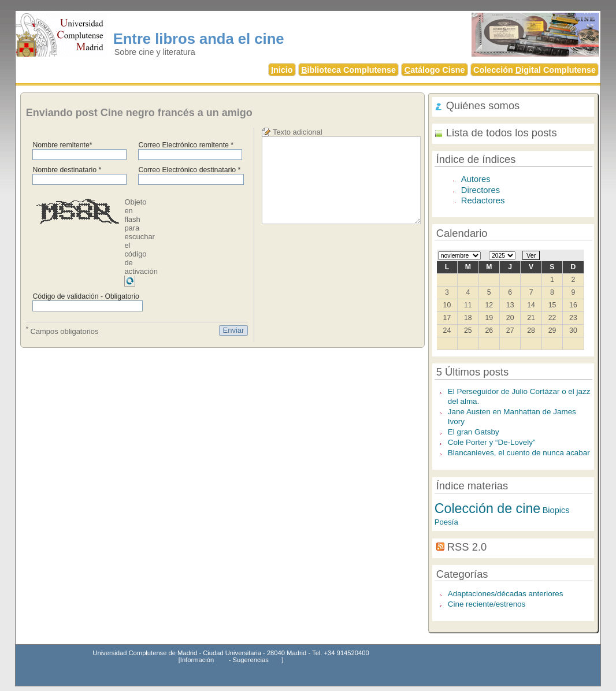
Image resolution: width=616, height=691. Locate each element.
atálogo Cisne (435, 70)
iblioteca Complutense (348, 70)
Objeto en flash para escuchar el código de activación (141, 237)
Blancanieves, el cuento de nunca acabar (519, 453)
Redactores (483, 200)
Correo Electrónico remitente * (186, 145)
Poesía (446, 522)
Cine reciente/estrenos (487, 604)
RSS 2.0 (467, 547)
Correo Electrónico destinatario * (189, 170)
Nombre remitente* (62, 145)
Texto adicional (298, 132)
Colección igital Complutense (535, 70)
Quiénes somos (483, 105)
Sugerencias (251, 660)
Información (197, 660)
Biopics (556, 510)
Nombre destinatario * (67, 170)
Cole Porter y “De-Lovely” (492, 442)
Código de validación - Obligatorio (86, 296)
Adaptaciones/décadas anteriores (506, 594)
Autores (476, 179)
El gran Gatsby (474, 432)
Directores (480, 190)
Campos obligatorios (62, 330)
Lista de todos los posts (502, 133)
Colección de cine (488, 508)
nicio (282, 70)
